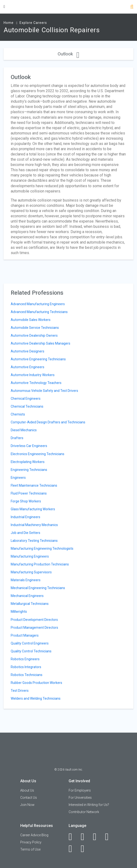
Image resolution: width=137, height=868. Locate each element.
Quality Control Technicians (31, 651)
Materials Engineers (26, 580)
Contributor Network (84, 812)
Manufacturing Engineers (30, 556)
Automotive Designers (28, 351)
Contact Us (29, 798)
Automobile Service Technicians (35, 328)
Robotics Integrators (26, 667)
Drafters (17, 438)
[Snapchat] (85, 849)
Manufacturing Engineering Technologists (42, 548)
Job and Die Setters (25, 533)
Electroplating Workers (28, 462)
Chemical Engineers (26, 399)
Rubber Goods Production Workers (36, 683)
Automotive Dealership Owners (34, 335)
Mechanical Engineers (27, 596)
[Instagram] (109, 837)
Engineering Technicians (29, 470)
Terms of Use (30, 849)
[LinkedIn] (85, 837)
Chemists (18, 414)
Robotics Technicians (27, 675)
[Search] (132, 7)
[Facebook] (73, 837)
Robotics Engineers (25, 659)
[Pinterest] (73, 849)
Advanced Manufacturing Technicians (39, 312)
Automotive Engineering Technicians (38, 359)
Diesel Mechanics (24, 430)
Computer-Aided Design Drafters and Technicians (48, 422)
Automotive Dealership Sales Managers (41, 343)
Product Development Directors (34, 620)
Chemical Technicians (27, 406)
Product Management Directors (34, 628)
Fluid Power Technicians (29, 493)
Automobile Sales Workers (31, 320)
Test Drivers (20, 691)
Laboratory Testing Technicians (34, 541)
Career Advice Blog (34, 835)
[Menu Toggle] (4, 7)
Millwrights (19, 612)
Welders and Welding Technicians (36, 698)
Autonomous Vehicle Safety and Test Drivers (44, 391)
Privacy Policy (31, 842)
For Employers (80, 790)
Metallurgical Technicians (30, 604)
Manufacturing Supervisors (31, 572)
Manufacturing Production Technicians (40, 564)
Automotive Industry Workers (33, 375)
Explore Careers (33, 23)
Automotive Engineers (28, 367)
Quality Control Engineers (30, 643)
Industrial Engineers (25, 517)
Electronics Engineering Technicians (38, 454)
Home (9, 23)
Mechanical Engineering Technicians (38, 588)
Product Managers (25, 635)
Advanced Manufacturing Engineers (38, 304)
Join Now (27, 805)
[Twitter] (97, 837)
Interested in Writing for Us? (89, 805)
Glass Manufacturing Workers (33, 509)
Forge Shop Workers (26, 501)
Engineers (18, 478)
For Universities (80, 798)
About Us (27, 790)
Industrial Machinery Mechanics (34, 525)
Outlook (68, 54)
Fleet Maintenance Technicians (34, 485)
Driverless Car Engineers (29, 446)
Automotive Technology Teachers (36, 383)
